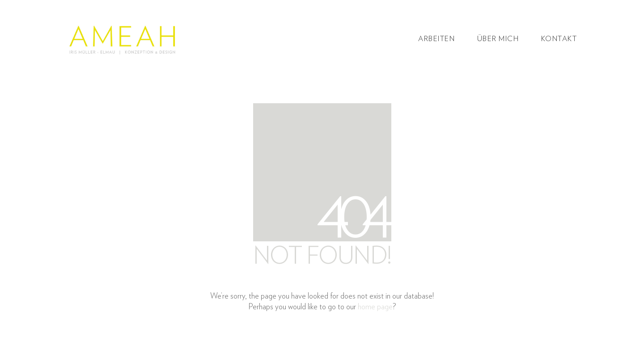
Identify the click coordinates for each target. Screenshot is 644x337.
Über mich (498, 39)
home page (375, 307)
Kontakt (559, 39)
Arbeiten (436, 39)
